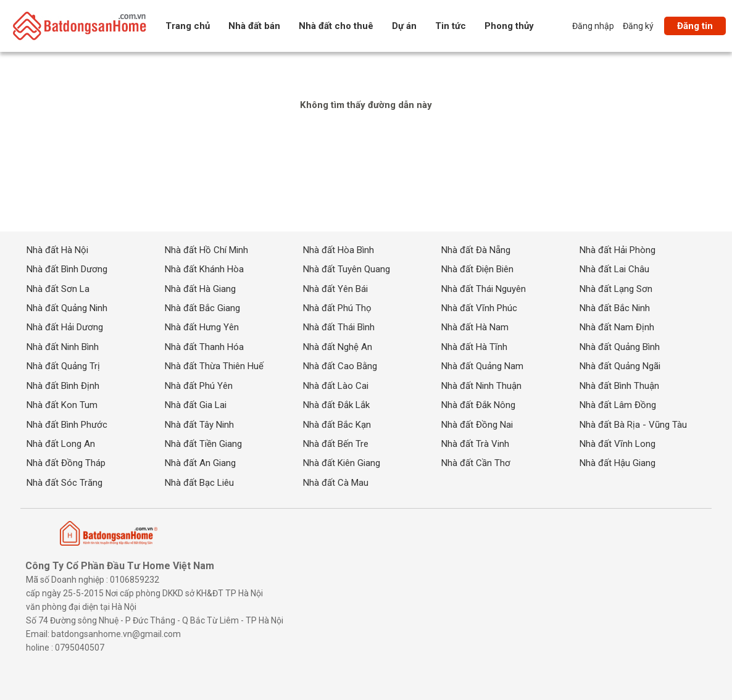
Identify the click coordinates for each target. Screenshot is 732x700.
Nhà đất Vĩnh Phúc (479, 308)
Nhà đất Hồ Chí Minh (206, 249)
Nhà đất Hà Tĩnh (474, 347)
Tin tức (451, 26)
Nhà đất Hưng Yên (202, 327)
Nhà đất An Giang (200, 463)
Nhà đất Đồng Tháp (66, 463)
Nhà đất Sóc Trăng (64, 483)
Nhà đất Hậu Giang (618, 463)
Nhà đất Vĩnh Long (618, 444)
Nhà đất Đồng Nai (477, 424)
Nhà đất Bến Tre (336, 444)
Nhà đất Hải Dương (65, 327)
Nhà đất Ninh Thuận (481, 385)
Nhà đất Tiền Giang (203, 444)
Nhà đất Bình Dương (67, 269)
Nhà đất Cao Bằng (340, 366)
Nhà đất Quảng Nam (482, 366)
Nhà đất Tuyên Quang (347, 269)
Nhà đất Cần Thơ (476, 463)
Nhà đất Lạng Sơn (616, 288)
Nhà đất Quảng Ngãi (620, 366)
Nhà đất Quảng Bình (620, 347)
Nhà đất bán (254, 26)
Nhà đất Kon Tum (62, 405)
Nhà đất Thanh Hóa (204, 347)
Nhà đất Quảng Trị (63, 366)
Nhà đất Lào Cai (336, 385)
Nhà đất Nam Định (617, 327)
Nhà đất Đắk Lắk (336, 405)
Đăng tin (695, 26)
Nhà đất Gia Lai (196, 405)
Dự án (404, 26)
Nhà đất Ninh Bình (63, 347)
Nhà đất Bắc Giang (202, 308)
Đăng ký (638, 26)
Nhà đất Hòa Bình (339, 249)
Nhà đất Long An (61, 444)
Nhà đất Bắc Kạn (337, 424)
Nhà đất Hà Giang (200, 288)
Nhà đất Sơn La (58, 288)
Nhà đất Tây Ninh (199, 424)
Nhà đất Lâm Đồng (618, 405)
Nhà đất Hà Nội (57, 249)
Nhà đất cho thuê (336, 26)
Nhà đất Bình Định (63, 385)
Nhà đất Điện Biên (477, 269)
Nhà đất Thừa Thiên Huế (214, 366)
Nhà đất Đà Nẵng (476, 249)
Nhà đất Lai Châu (614, 269)
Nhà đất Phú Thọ (337, 308)
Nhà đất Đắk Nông (478, 405)
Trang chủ (188, 26)
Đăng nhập (593, 26)
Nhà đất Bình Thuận (619, 385)
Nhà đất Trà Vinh (475, 444)
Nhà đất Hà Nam (475, 327)
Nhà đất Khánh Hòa (204, 269)
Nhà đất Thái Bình (339, 327)
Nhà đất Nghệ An (338, 347)
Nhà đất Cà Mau (336, 483)
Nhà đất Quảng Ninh (67, 308)
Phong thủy (509, 26)
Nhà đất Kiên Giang (342, 463)
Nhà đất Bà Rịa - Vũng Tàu (633, 424)
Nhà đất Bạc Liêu (199, 483)
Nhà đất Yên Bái (335, 288)
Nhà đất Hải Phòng (618, 249)
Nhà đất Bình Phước (67, 424)
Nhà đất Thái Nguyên (484, 288)
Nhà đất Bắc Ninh (615, 308)
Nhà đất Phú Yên (199, 385)
